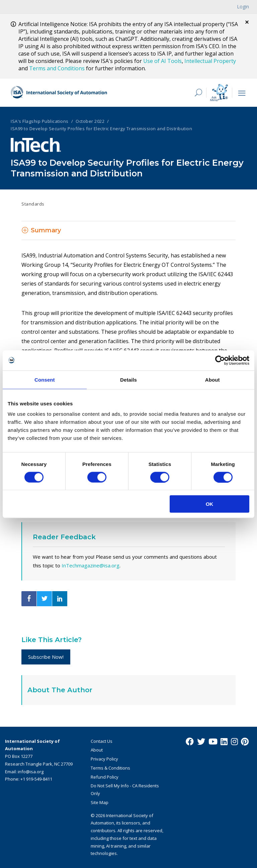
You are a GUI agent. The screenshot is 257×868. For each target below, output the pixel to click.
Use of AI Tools (162, 61)
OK (210, 504)
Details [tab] (128, 379)
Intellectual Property (210, 61)
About (97, 750)
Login (243, 7)
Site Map (100, 802)
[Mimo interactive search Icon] (219, 93)
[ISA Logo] (59, 93)
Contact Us (102, 741)
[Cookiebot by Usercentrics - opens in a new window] (220, 360)
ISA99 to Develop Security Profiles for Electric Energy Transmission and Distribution (101, 129)
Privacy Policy (104, 759)
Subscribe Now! (46, 657)
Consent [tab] (45, 379)
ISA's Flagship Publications (40, 121)
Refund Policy (105, 777)
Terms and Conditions (57, 68)
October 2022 (90, 121)
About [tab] (212, 379)
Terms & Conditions (110, 768)
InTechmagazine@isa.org (91, 565)
